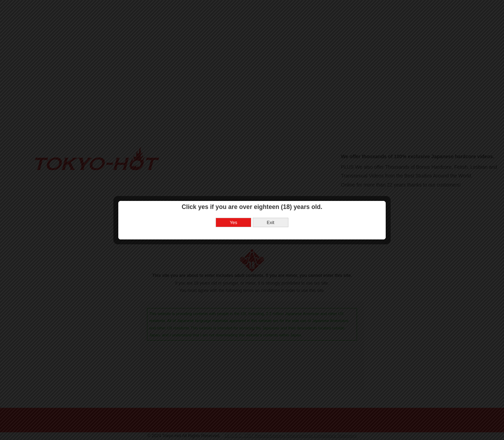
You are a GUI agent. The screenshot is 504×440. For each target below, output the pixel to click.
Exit (271, 214)
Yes (234, 214)
